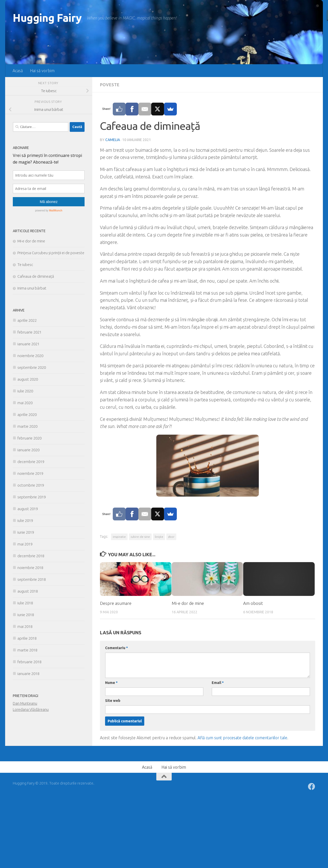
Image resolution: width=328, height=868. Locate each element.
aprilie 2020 (27, 415)
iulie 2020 (25, 391)
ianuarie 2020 (28, 450)
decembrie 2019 (31, 462)
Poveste (110, 85)
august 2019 (28, 509)
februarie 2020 (29, 438)
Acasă (18, 71)
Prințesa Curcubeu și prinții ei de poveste (51, 253)
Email (218, 683)
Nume (111, 683)
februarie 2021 (29, 332)
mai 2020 (25, 403)
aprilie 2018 (27, 638)
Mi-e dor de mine (188, 603)
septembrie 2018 (32, 579)
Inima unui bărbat (32, 288)
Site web (113, 701)
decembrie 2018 (31, 556)
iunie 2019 (26, 532)
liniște (159, 537)
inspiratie (119, 537)
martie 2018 (27, 650)
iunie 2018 (26, 615)
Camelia (113, 140)
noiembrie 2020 (30, 356)
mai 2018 (25, 626)
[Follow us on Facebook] (312, 787)
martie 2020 (27, 426)
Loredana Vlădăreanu (31, 709)
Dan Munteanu (25, 703)
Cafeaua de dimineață (36, 276)
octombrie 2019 (31, 485)
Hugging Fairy (47, 18)
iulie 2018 (25, 603)
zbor (171, 537)
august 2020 (28, 379)
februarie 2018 (29, 662)
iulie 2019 (25, 521)
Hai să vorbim (42, 71)
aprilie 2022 (27, 320)
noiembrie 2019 (30, 473)
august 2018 (28, 591)
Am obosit (253, 603)
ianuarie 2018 (28, 674)
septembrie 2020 (32, 367)
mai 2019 (25, 544)
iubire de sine (140, 537)
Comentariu (116, 648)
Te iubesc (25, 265)
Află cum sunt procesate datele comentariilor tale (242, 738)
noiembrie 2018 (30, 568)
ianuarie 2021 (28, 344)
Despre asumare (116, 603)
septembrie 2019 (32, 497)
